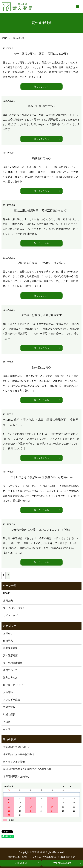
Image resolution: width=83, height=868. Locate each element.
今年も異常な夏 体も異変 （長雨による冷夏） (41, 54)
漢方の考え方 (10, 678)
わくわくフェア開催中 (15, 762)
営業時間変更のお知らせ (16, 747)
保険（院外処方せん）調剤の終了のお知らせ (27, 769)
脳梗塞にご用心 (41, 158)
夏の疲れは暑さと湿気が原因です (41, 315)
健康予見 (8, 641)
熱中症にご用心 (41, 367)
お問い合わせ (21, 863)
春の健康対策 (10, 648)
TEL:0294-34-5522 (62, 863)
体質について (10, 670)
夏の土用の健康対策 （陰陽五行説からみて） (41, 211)
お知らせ (8, 633)
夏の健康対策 (10, 655)
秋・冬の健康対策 (13, 663)
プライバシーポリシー (15, 608)
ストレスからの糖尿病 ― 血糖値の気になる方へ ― (41, 477)
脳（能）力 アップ (13, 685)
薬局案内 (8, 601)
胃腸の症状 (9, 707)
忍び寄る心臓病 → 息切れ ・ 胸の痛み (41, 263)
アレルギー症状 (12, 700)
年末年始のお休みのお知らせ (19, 754)
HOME (4, 38)
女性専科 (8, 692)
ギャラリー (9, 729)
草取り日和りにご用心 (41, 106)
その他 (7, 722)
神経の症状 (9, 714)
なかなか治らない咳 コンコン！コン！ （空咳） (41, 530)
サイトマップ (10, 615)
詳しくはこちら (41, 87)
